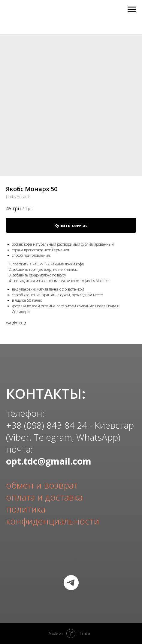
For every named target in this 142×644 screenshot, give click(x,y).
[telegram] (71, 583)
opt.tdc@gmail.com (49, 461)
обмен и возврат (42, 485)
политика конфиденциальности (53, 515)
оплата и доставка (44, 497)
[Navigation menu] (132, 10)
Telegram (53, 437)
